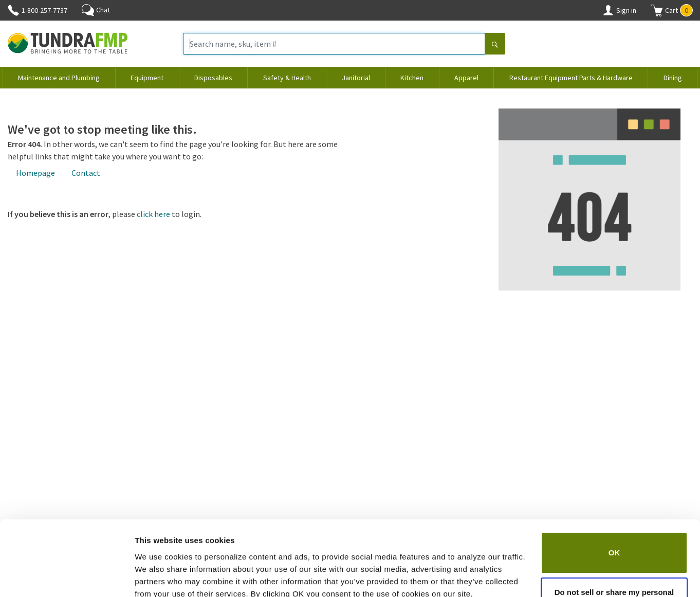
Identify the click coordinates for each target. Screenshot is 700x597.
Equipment (147, 78)
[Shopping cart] (657, 10)
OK (614, 507)
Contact (86, 173)
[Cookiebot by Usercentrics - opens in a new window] (67, 577)
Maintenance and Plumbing (59, 78)
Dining (673, 78)
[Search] (495, 45)
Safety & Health (287, 78)
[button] (672, 10)
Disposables (213, 78)
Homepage (35, 173)
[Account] (608, 10)
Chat (96, 10)
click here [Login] (153, 214)
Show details (159, 577)
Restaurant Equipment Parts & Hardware (571, 78)
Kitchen (412, 78)
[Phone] (13, 10)
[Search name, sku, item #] (334, 44)
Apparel (466, 78)
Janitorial (356, 78)
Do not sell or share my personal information (614, 553)
